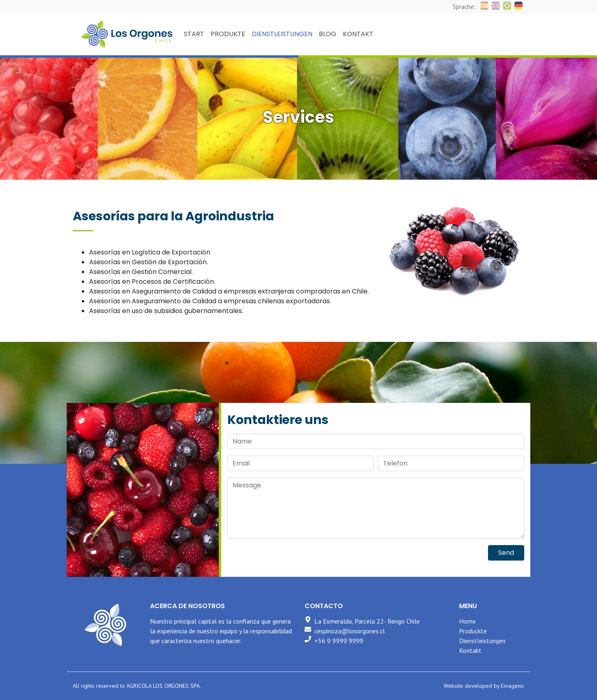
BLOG (328, 34)
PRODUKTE (228, 34)
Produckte (473, 631)
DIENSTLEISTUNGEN (282, 34)
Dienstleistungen (482, 641)
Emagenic (513, 686)
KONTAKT (358, 34)
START (194, 34)
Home (467, 621)
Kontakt (470, 650)
